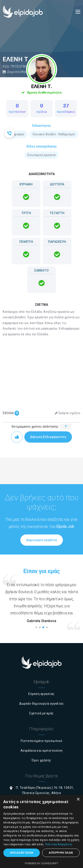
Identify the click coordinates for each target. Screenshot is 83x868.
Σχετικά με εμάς (41, 713)
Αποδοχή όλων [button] (22, 853)
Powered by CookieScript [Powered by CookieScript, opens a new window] (41, 863)
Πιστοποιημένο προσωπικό (41, 741)
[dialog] (41, 831)
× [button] (78, 799)
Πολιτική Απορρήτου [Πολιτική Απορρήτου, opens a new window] (59, 844)
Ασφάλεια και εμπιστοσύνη (42, 751)
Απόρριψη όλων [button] (61, 853)
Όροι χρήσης (41, 760)
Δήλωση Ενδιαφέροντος (48, 437)
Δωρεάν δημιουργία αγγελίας (41, 704)
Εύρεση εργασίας (41, 694)
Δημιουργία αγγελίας (42, 540)
